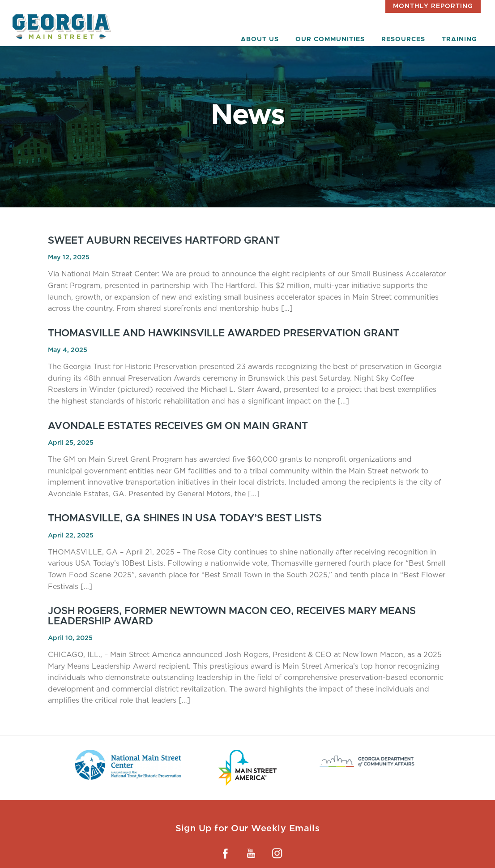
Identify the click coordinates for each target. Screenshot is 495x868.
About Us (260, 39)
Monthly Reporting (433, 6)
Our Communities (330, 39)
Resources (403, 39)
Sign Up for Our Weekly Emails (248, 828)
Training (459, 39)
